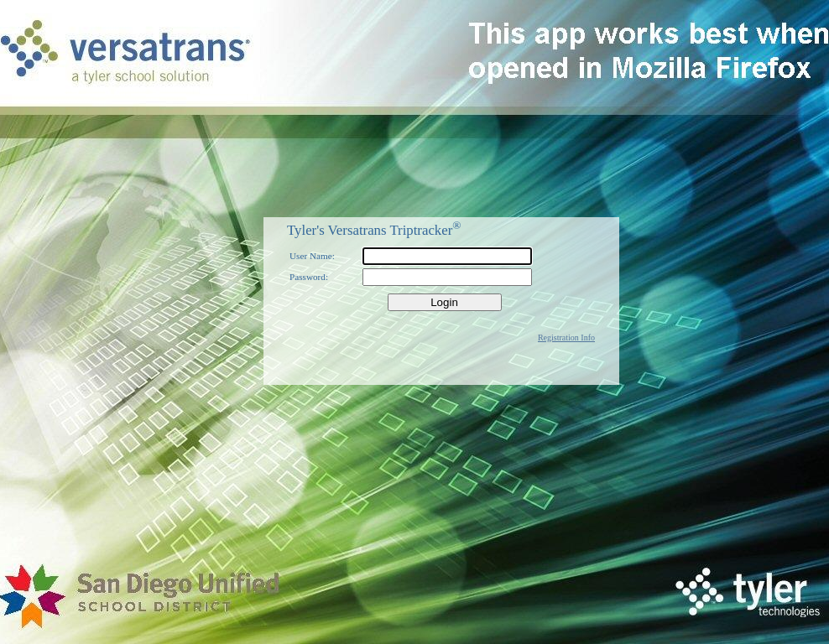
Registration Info (566, 338)
